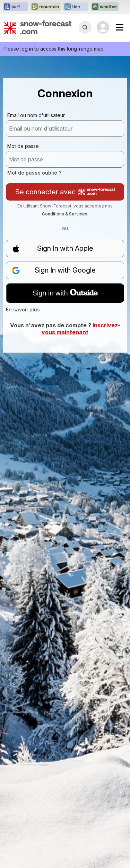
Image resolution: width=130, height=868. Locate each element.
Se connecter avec (65, 192)
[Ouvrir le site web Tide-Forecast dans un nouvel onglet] (76, 7)
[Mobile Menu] (120, 27)
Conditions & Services (65, 214)
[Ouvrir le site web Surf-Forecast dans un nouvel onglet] (15, 7)
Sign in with (65, 293)
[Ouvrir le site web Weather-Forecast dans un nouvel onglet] (105, 7)
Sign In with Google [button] (54, 270)
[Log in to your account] (103, 27)
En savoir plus (23, 309)
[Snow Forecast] (38, 27)
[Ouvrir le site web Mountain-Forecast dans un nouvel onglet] (46, 7)
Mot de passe (23, 146)
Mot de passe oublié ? (34, 173)
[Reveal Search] (85, 27)
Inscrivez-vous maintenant (81, 329)
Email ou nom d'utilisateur (36, 115)
